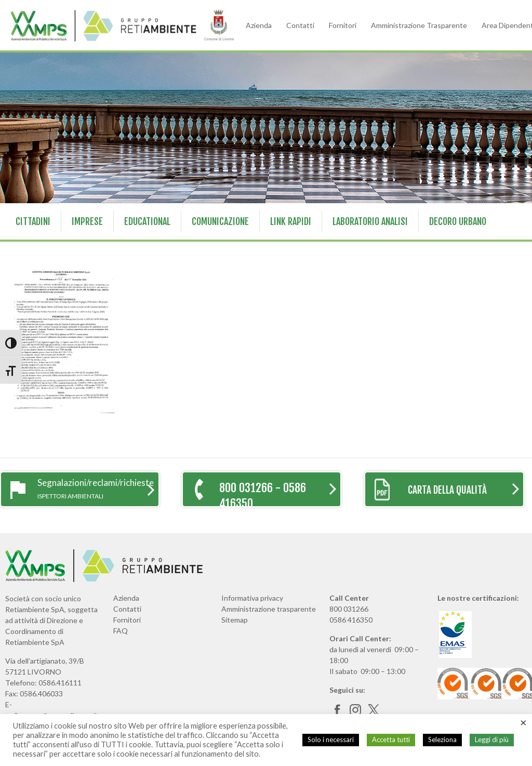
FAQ (121, 631)
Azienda (259, 25)
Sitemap (235, 620)
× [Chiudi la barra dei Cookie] (523, 722)
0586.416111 (60, 683)
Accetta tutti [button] (391, 739)
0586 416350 (351, 620)
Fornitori (343, 25)
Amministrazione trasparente (269, 609)
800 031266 (349, 609)
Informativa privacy (252, 598)
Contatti (300, 25)
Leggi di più (492, 739)
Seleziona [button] (442, 739)
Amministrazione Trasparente (419, 25)
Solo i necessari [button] (331, 739)
